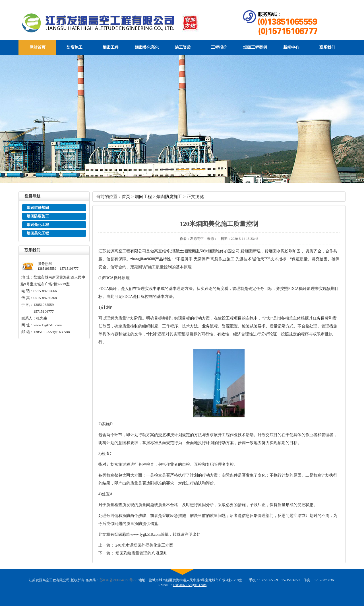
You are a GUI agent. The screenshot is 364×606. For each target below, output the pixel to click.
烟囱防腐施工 (38, 216)
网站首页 (38, 47)
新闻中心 (291, 47)
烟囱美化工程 (38, 233)
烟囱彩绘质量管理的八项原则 (141, 553)
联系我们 (327, 47)
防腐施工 (75, 47)
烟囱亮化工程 (38, 225)
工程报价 (219, 47)
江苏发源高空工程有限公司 (121, 23)
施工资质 (183, 47)
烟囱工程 (111, 47)
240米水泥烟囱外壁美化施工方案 (144, 545)
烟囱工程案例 (255, 47)
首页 (126, 196)
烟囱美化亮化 (147, 47)
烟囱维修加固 (38, 208)
